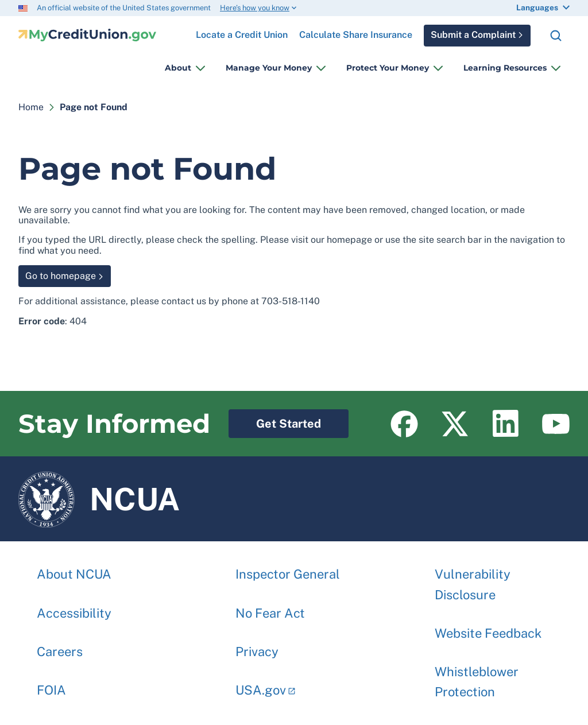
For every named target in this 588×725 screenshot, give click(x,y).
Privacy (257, 646)
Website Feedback (488, 627)
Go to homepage (61, 276)
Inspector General (288, 568)
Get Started (275, 420)
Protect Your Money (388, 68)
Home (31, 107)
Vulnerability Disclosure (473, 578)
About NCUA (74, 568)
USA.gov (261, 684)
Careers (60, 646)
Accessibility (74, 607)
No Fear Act (270, 607)
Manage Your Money (269, 68)
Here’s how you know (255, 8)
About (178, 68)
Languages (537, 7)
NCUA (99, 499)
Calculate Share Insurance (356, 35)
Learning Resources (505, 68)
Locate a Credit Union (242, 30)
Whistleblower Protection (477, 676)
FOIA (51, 684)
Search (556, 36)
